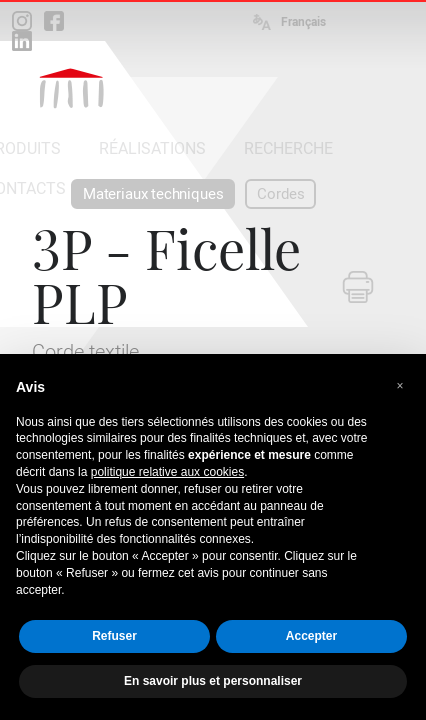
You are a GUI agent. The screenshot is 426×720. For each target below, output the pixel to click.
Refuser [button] (114, 636)
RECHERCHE (288, 148)
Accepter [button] (311, 636)
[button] (400, 386)
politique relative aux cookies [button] (167, 472)
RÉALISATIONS (152, 148)
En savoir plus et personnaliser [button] (213, 681)
